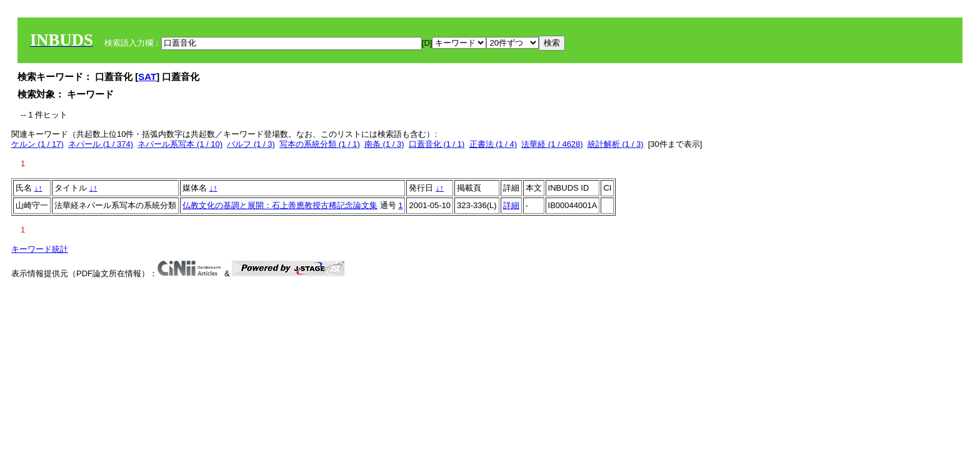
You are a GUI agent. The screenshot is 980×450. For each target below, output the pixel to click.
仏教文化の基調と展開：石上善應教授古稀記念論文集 (280, 205)
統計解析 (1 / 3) (616, 144)
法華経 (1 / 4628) (552, 144)
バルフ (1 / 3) (251, 144)
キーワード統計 (40, 249)
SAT (147, 77)
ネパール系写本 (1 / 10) (180, 144)
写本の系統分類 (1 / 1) (320, 144)
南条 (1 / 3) (384, 144)
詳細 (511, 205)
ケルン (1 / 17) (37, 144)
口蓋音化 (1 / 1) (437, 144)
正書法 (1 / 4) (493, 144)
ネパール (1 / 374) (101, 144)
